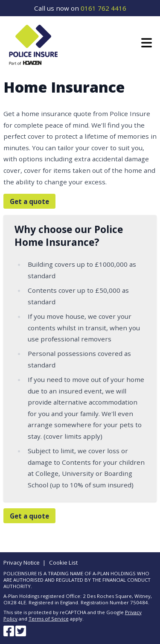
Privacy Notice (22, 562)
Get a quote (29, 201)
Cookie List (63, 562)
